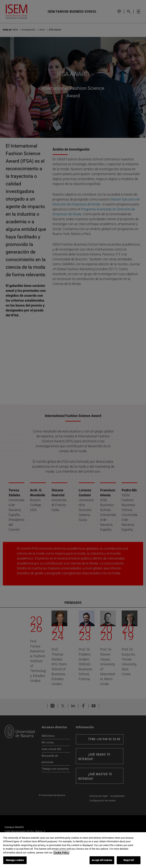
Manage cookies (15, 860)
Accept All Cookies (102, 860)
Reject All (129, 860)
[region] (73, 850)
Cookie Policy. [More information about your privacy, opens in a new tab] (61, 853)
